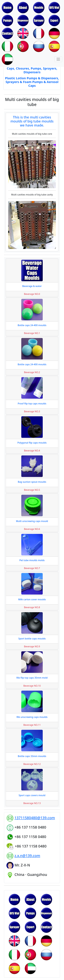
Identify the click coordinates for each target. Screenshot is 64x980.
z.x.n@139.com (27, 856)
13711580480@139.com (35, 818)
